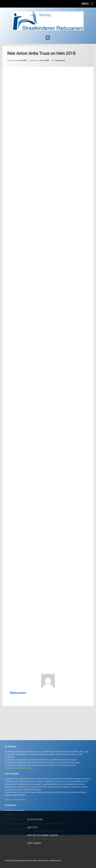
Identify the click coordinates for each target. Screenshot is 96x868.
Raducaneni (18, 667)
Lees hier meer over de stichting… (19, 797)
